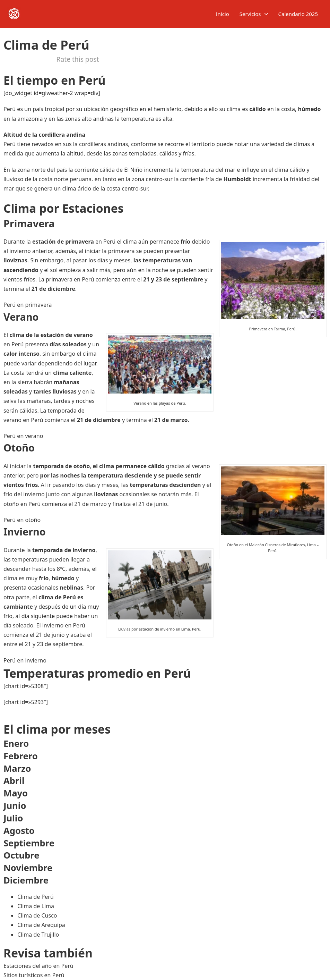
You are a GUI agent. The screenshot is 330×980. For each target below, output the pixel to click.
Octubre (21, 855)
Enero (16, 744)
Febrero (21, 756)
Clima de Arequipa (41, 925)
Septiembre (29, 843)
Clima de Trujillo (38, 935)
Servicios (250, 14)
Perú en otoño (22, 520)
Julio (13, 818)
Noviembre (28, 868)
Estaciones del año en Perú (38, 966)
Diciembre (26, 880)
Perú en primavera (28, 305)
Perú (10, 109)
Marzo (17, 768)
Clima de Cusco (37, 915)
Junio (15, 806)
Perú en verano (23, 436)
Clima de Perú (36, 897)
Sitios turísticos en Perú (34, 975)
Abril (14, 781)
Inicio (222, 14)
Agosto (19, 831)
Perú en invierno (25, 660)
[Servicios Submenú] (266, 14)
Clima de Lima (36, 906)
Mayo (16, 793)
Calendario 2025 (298, 14)
